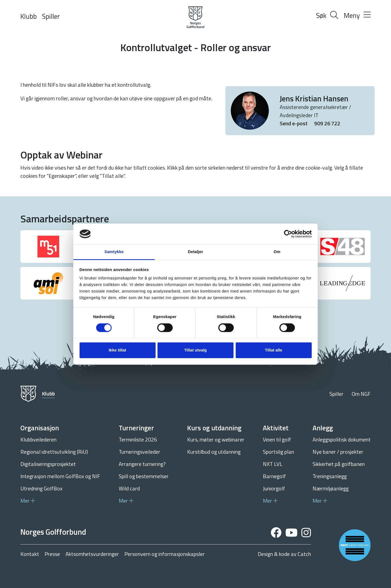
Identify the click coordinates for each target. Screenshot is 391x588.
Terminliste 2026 (138, 439)
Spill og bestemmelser (144, 476)
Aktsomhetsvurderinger (92, 554)
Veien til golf (277, 439)
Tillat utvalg (195, 350)
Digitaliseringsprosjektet (48, 464)
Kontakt (30, 554)
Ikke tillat (117, 350)
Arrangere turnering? (142, 464)
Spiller (51, 16)
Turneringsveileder (139, 452)
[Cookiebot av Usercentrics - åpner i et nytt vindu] (288, 234)
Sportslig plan (278, 452)
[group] (48, 247)
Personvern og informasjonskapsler (165, 554)
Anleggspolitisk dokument (342, 439)
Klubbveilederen (38, 439)
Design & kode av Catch (284, 554)
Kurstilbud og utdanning (214, 452)
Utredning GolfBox (41, 488)
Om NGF (361, 394)
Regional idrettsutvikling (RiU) (54, 452)
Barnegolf (274, 476)
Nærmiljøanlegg (331, 488)
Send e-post (294, 123)
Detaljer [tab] (195, 252)
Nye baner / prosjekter (338, 452)
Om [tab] (277, 252)
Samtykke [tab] (114, 252)
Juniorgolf (274, 488)
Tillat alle (274, 350)
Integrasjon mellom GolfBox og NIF (60, 476)
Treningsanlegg (330, 476)
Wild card (129, 488)
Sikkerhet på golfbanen (339, 464)
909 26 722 (327, 123)
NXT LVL (273, 464)
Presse (52, 554)
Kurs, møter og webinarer (216, 439)
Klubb (29, 16)
